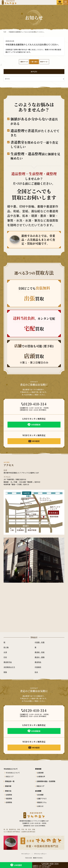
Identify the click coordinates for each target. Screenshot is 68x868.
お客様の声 (41, 776)
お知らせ (40, 806)
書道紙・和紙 (40, 652)
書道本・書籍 (40, 657)
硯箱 (5, 672)
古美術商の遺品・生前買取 (46, 781)
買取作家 (8, 786)
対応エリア (10, 776)
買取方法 (8, 791)
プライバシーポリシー (40, 854)
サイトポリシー (26, 854)
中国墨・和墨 (40, 642)
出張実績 (40, 773)
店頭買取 (9, 802)
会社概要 (40, 795)
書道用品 (38, 662)
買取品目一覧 (10, 781)
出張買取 (9, 795)
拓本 (36, 672)
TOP (5, 32)
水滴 (5, 652)
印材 (5, 657)
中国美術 (38, 667)
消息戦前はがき (9, 667)
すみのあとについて (13, 773)
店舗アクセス (42, 799)
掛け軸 (6, 647)
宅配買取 (9, 799)
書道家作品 (8, 662)
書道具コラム (42, 802)
